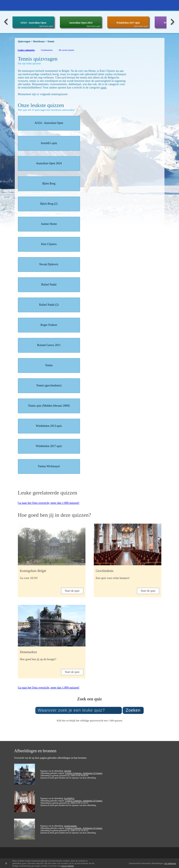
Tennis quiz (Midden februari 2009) (49, 406)
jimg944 (67, 771)
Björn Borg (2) (49, 204)
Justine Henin (49, 224)
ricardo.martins (70, 826)
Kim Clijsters (49, 244)
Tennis (49, 365)
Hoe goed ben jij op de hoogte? (38, 659)
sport (103, 88)
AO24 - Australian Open (33, 23)
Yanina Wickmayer (49, 466)
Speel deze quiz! (46, 26)
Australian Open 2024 (81, 23)
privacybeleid (67, 866)
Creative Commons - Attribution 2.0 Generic (84, 773)
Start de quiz (72, 591)
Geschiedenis (105, 571)
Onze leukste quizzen (41, 105)
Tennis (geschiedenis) (49, 385)
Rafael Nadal (49, 285)
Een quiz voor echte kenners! (113, 578)
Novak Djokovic (49, 264)
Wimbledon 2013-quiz (49, 426)
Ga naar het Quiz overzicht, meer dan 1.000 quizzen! (49, 503)
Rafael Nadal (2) (49, 305)
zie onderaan (170, 863)
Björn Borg (49, 184)
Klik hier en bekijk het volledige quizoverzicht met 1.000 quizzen (89, 721)
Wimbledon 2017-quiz (128, 23)
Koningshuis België (33, 571)
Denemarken (28, 652)
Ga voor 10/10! (29, 578)
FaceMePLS (69, 798)
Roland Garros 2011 (49, 345)
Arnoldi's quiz (49, 143)
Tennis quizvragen (38, 59)
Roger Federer (49, 325)
